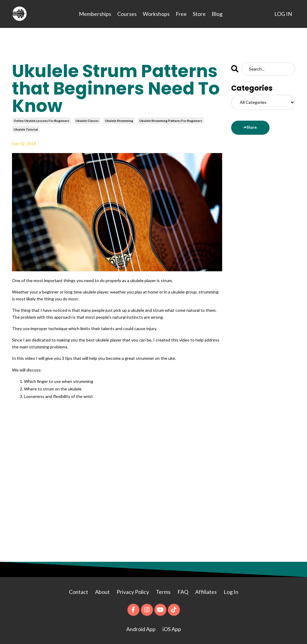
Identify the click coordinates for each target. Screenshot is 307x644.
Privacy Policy (133, 592)
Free (181, 14)
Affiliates (206, 592)
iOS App (172, 629)
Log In (231, 592)
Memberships (95, 14)
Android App (141, 629)
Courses (127, 14)
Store (199, 14)
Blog (217, 14)
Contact (79, 592)
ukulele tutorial (26, 129)
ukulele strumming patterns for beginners (171, 121)
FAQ (183, 592)
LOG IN (283, 14)
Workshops (156, 14)
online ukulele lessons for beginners (42, 121)
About (103, 592)
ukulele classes (87, 121)
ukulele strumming (119, 121)
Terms (163, 592)
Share (252, 127)
